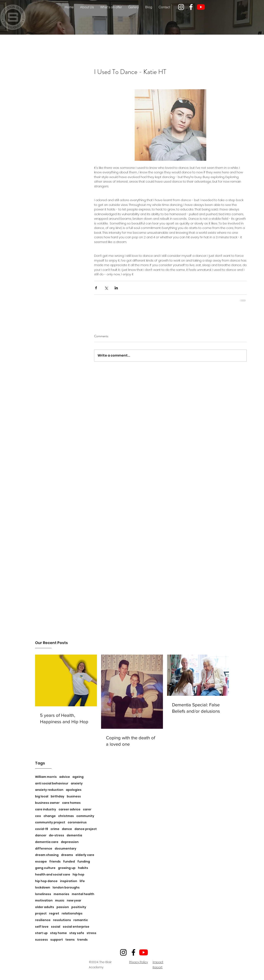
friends (55, 862)
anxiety (77, 783)
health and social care (53, 875)
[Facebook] (133, 952)
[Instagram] (123, 952)
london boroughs (66, 888)
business (74, 796)
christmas (66, 816)
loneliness (43, 894)
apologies (74, 790)
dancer (41, 835)
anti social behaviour (52, 783)
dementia (74, 835)
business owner (47, 803)
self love (42, 927)
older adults (45, 907)
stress (91, 933)
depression (70, 842)
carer (87, 809)
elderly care (85, 855)
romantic (81, 920)
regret (54, 914)
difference (44, 849)
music (60, 901)
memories (61, 894)
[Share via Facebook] (96, 288)
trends (82, 940)
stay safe (77, 933)
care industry (46, 809)
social (56, 927)
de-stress (57, 835)
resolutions (62, 920)
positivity (79, 907)
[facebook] (191, 7)
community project (50, 822)
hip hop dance (46, 881)
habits (83, 868)
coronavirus (77, 822)
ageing (78, 777)
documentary (65, 849)
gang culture (45, 868)
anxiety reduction (49, 790)
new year (74, 901)
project (41, 914)
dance (67, 829)
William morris (46, 777)
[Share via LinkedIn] (116, 288)
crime (55, 829)
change (50, 816)
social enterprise (76, 927)
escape (41, 862)
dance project (86, 829)
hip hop (78, 875)
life (82, 881)
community (85, 816)
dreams (67, 855)
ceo (38, 816)
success (41, 940)
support (57, 940)
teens (70, 940)
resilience (43, 920)
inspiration (69, 881)
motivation (44, 901)
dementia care (47, 842)
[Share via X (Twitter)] (106, 288)
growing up (67, 868)
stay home (58, 933)
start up (41, 933)
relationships (72, 914)
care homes (71, 803)
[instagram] (181, 7)
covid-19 (42, 829)
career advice (70, 809)
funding (84, 862)
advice (65, 777)
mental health (83, 894)
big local (42, 796)
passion (63, 907)
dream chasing (47, 855)
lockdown (43, 888)
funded (69, 862)
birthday (58, 796)
